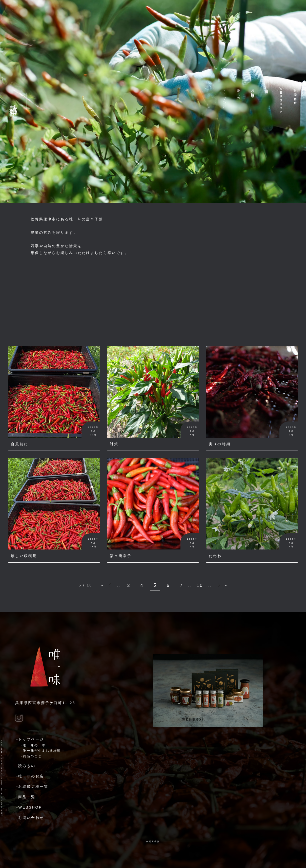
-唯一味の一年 (34, 745)
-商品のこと (32, 756)
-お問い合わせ (30, 818)
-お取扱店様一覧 (32, 787)
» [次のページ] (218, 587)
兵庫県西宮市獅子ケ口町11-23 (45, 703)
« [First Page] (103, 585)
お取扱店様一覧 (253, 90)
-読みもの (26, 766)
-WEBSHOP (29, 807)
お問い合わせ (295, 95)
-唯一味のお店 (30, 776)
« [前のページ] (111, 584)
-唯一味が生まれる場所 (41, 751)
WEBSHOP (281, 101)
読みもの (238, 93)
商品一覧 (267, 88)
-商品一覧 (26, 797)
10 (200, 585)
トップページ (224, 97)
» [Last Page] (226, 585)
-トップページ (30, 739)
